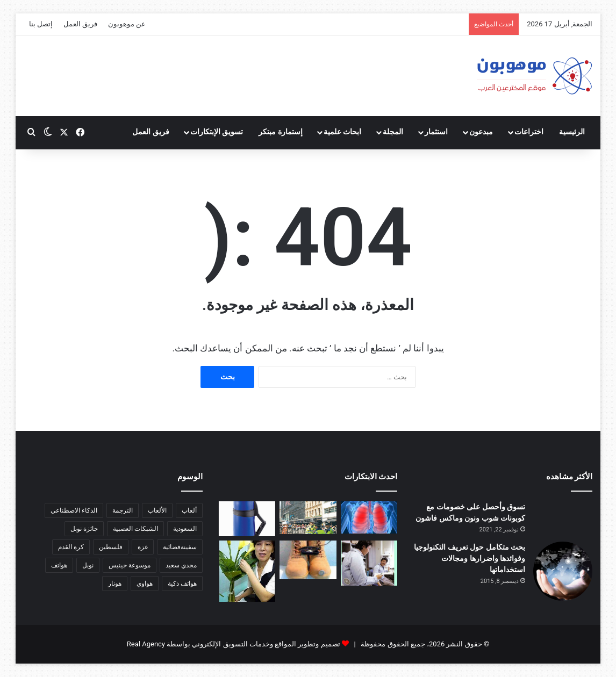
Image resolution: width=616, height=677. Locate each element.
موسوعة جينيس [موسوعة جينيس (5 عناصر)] (130, 565)
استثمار (436, 132)
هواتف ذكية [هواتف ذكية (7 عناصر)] (182, 584)
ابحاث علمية (343, 132)
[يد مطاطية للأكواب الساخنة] (247, 519)
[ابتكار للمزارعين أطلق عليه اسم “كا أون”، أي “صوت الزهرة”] (247, 571)
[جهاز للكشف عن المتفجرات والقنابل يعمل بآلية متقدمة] (308, 518)
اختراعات (529, 132)
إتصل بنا (41, 24)
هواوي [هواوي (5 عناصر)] (145, 584)
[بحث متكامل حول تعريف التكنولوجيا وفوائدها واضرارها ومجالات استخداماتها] (563, 571)
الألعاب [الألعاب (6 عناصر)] (157, 510)
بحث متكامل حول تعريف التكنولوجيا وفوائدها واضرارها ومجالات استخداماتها (470, 558)
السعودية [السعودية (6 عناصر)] (185, 529)
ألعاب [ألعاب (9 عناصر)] (189, 510)
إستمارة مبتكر (281, 132)
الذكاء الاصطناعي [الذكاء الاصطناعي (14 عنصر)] (74, 510)
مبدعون (481, 132)
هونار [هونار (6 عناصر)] (115, 584)
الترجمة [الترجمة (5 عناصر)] (123, 510)
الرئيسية (572, 132)
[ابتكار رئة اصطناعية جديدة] (369, 517)
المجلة (393, 132)
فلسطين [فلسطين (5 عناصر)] (111, 547)
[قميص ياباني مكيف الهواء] (369, 563)
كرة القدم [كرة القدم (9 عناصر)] (71, 547)
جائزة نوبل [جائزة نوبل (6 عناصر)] (84, 529)
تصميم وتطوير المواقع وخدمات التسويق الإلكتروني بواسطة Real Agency (234, 644)
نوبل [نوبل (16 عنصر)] (88, 565)
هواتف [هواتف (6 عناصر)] (59, 565)
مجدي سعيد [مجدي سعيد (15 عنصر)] (181, 565)
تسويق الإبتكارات (217, 132)
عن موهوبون (127, 24)
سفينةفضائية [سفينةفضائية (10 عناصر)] (180, 547)
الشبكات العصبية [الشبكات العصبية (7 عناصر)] (135, 529)
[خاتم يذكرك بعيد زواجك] (308, 560)
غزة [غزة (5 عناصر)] (143, 547)
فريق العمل (80, 24)
